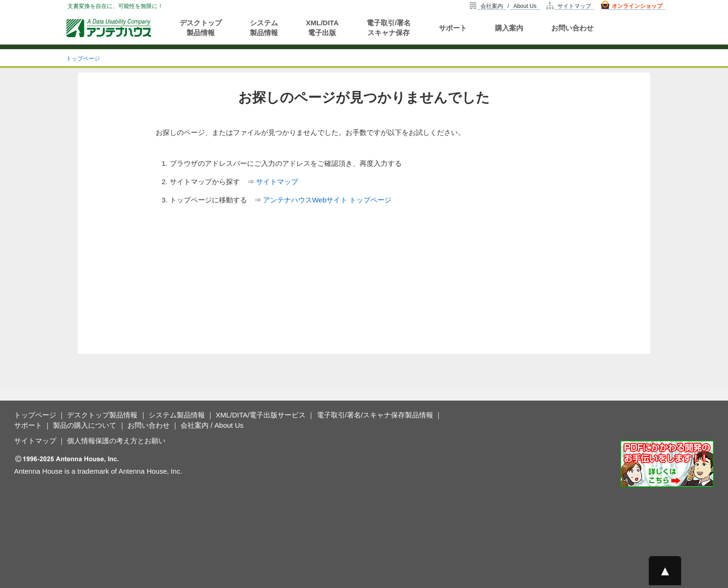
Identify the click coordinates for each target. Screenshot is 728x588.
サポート (453, 28)
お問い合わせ (572, 28)
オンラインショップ (637, 6)
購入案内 (509, 28)
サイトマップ (574, 6)
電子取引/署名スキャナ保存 (389, 28)
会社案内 (492, 6)
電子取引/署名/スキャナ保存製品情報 (375, 415)
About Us (525, 6)
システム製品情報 (264, 28)
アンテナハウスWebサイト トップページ (327, 200)
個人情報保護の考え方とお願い (116, 441)
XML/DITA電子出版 (323, 28)
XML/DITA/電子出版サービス (261, 415)
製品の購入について (85, 425)
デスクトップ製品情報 (201, 28)
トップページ (83, 59)
